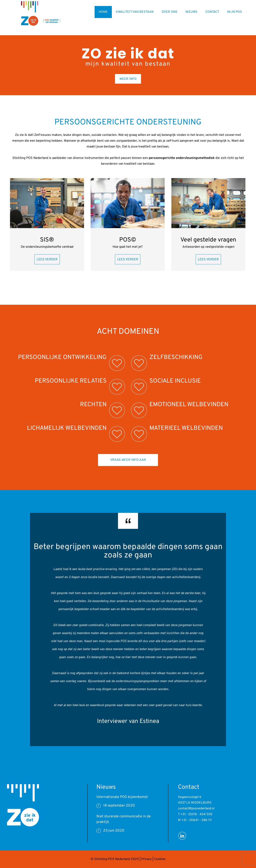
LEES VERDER (47, 260)
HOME (103, 12)
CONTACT (212, 12)
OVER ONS (169, 12)
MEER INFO (128, 79)
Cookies (160, 859)
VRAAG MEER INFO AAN (128, 460)
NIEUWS (191, 12)
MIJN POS (235, 12)
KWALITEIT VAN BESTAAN (135, 12)
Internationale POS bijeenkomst (122, 797)
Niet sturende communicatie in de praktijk (124, 819)
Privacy (146, 859)
